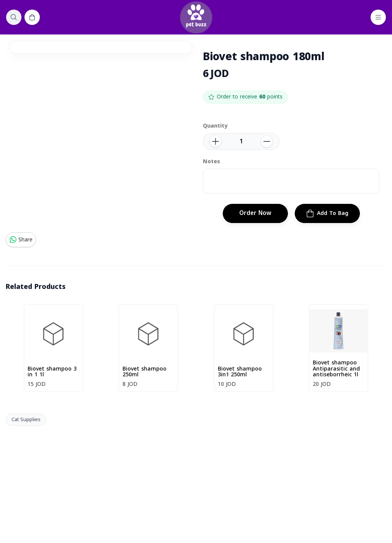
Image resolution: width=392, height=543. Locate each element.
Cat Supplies (26, 420)
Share (21, 240)
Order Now (255, 213)
